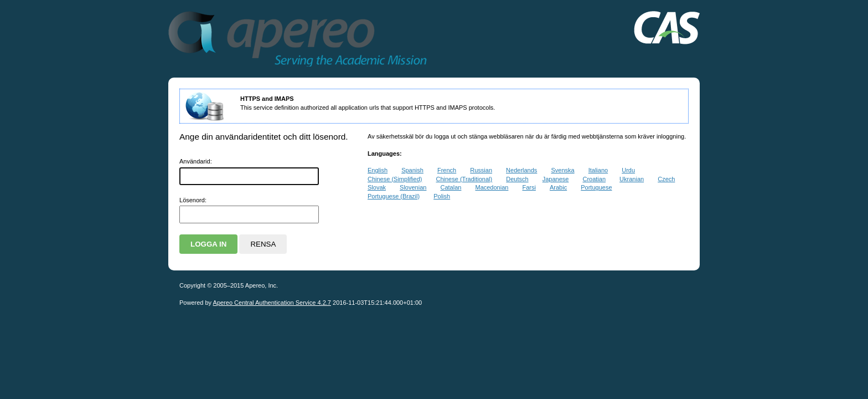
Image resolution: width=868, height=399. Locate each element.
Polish (442, 196)
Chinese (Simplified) (395, 179)
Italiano (598, 170)
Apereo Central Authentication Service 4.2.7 (272, 303)
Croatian (594, 179)
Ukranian (632, 179)
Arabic (558, 187)
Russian (481, 170)
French (447, 170)
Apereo (381, 39)
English (378, 170)
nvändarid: (196, 161)
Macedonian (492, 187)
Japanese (556, 179)
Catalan (451, 187)
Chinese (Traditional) (464, 179)
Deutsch (517, 179)
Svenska (562, 170)
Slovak (377, 187)
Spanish (412, 170)
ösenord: (193, 200)
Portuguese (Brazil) (394, 196)
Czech (666, 179)
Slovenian (413, 187)
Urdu (628, 170)
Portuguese (596, 187)
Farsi (529, 187)
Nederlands (521, 170)
